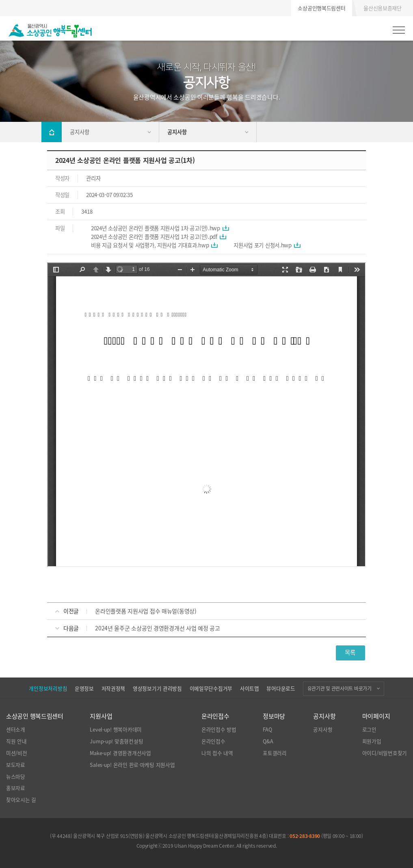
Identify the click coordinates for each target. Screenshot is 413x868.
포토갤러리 (275, 753)
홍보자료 (16, 788)
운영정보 (84, 688)
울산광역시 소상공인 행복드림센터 (50, 30)
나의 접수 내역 (217, 753)
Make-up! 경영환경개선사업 (120, 753)
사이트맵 (250, 688)
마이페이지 (376, 716)
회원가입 (372, 741)
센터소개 (16, 729)
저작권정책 (114, 688)
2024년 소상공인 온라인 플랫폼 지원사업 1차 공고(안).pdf (154, 237)
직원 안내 (16, 741)
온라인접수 (215, 716)
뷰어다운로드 (281, 688)
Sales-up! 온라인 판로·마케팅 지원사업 (132, 765)
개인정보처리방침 (48, 688)
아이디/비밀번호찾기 (385, 753)
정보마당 (274, 716)
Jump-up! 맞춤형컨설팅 (116, 741)
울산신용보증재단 (383, 8)
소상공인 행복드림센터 (35, 716)
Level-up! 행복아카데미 (116, 729)
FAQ (267, 729)
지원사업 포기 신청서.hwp (263, 245)
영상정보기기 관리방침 (157, 688)
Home (52, 132)
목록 (350, 652)
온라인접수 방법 (219, 729)
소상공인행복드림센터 (321, 8)
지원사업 (101, 716)
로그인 (369, 729)
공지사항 (324, 716)
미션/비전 (17, 753)
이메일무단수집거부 (211, 688)
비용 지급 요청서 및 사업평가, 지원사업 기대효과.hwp (150, 245)
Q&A (268, 741)
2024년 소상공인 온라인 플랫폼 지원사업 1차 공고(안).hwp (156, 228)
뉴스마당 (16, 777)
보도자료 (16, 765)
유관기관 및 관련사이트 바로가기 (339, 688)
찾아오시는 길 (21, 800)
